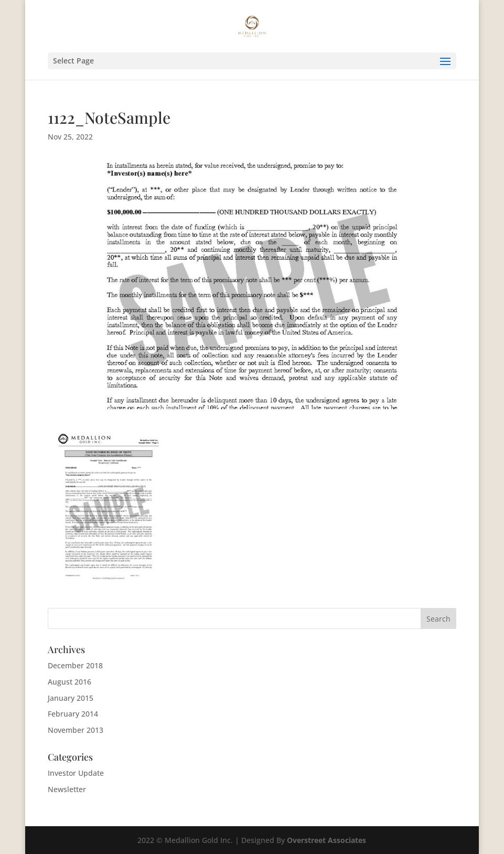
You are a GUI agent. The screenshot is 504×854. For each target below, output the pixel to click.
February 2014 (73, 714)
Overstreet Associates (326, 840)
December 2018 (75, 665)
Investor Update (76, 773)
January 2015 (71, 698)
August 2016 (69, 682)
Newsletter (67, 789)
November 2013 (76, 730)
